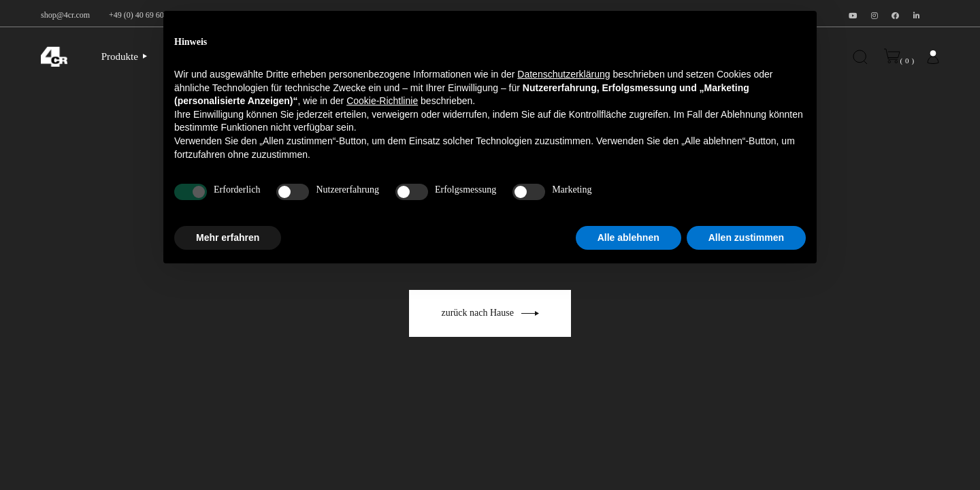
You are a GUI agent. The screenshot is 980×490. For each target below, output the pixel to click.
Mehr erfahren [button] (228, 238)
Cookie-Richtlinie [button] (382, 101)
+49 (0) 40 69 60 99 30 (147, 15)
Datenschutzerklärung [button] (563, 74)
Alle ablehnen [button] (628, 238)
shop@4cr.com (65, 15)
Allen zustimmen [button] (746, 238)
